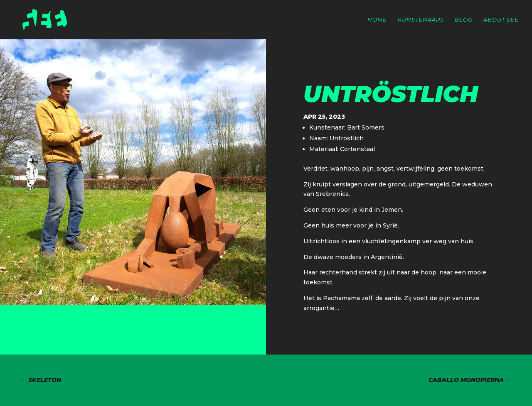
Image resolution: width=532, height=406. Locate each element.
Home (377, 20)
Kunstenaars (421, 20)
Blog (464, 20)
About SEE (501, 20)
